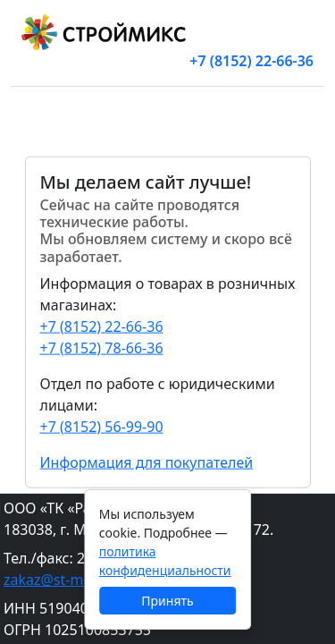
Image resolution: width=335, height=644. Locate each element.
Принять (167, 601)
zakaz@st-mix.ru (59, 580)
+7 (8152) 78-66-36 (102, 347)
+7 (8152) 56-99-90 (102, 426)
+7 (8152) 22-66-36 (251, 61)
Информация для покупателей (147, 462)
